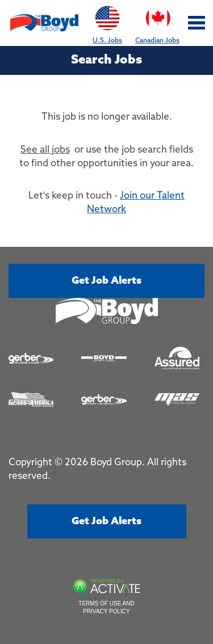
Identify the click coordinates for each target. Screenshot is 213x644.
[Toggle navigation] (197, 23)
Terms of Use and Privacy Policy (106, 607)
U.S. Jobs (107, 22)
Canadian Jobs (157, 22)
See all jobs (45, 150)
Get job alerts (106, 281)
